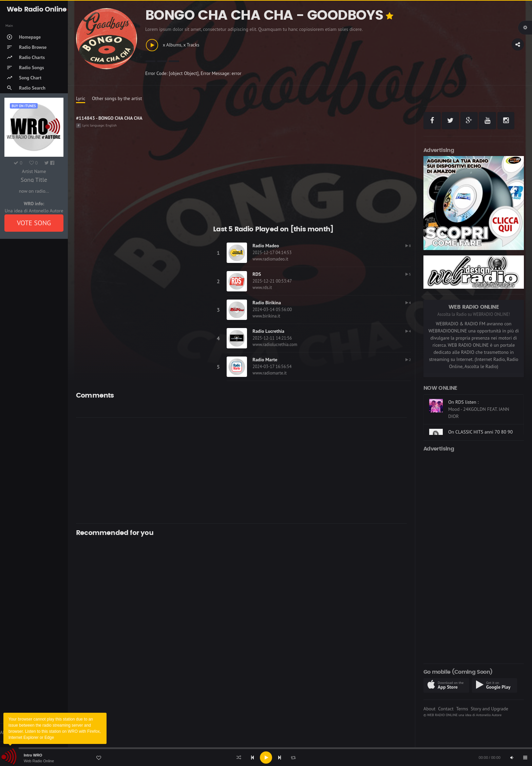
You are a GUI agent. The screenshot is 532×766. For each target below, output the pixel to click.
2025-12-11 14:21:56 (272, 338)
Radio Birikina (267, 303)
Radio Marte (265, 360)
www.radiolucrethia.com (275, 344)
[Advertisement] (241, 471)
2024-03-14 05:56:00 (272, 310)
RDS (257, 274)
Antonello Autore (489, 715)
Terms (462, 709)
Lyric (81, 98)
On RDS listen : (463, 402)
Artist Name (34, 171)
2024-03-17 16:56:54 (272, 367)
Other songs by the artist (117, 98)
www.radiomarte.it (270, 373)
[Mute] (512, 758)
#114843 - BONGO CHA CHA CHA (109, 118)
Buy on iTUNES (24, 106)
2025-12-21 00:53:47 (272, 281)
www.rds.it (262, 288)
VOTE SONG (34, 223)
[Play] (266, 758)
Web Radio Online (39, 761)
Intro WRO (33, 755)
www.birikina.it (266, 316)
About (430, 709)
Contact (446, 709)
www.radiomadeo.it (270, 259)
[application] (266, 758)
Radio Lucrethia (268, 331)
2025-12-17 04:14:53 (272, 253)
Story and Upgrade (489, 709)
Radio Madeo (266, 246)
